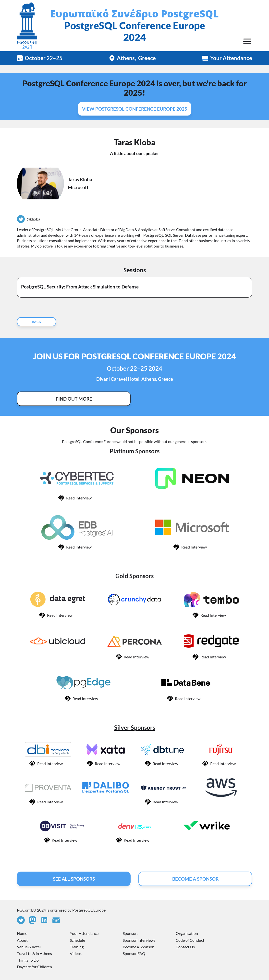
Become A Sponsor (195, 879)
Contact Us (185, 947)
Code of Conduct (190, 940)
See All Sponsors (74, 879)
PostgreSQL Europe (89, 910)
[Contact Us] (56, 920)
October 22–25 (44, 58)
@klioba (33, 219)
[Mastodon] (33, 920)
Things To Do (28, 960)
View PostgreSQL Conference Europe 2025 (135, 109)
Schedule (77, 940)
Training (77, 947)
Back (37, 322)
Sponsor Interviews (139, 940)
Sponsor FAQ (134, 953)
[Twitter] (21, 920)
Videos (76, 953)
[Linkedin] (44, 920)
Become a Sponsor (138, 947)
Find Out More (74, 399)
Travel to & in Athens (34, 953)
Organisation (187, 933)
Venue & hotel (29, 947)
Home (22, 933)
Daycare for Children (34, 967)
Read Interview (79, 498)
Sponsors (131, 933)
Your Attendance (231, 58)
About (22, 940)
